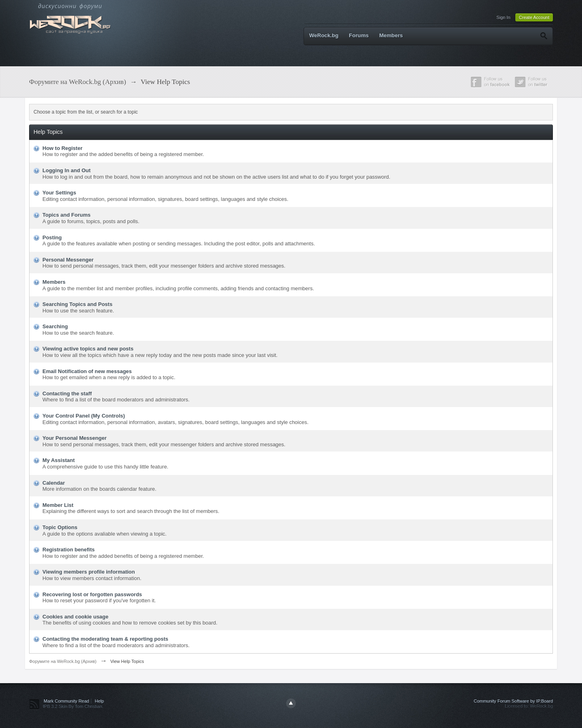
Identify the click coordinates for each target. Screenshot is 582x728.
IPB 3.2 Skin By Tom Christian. (73, 706)
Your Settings (59, 193)
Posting (52, 237)
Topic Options (60, 527)
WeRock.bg (324, 35)
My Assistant (59, 460)
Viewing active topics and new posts (88, 349)
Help (100, 701)
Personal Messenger (68, 260)
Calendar (54, 483)
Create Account (534, 17)
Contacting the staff (67, 394)
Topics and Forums (66, 215)
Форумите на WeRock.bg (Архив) (63, 661)
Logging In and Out (66, 170)
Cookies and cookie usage (75, 617)
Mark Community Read (66, 701)
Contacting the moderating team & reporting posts (105, 639)
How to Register (62, 148)
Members (391, 35)
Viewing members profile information (89, 572)
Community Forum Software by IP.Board (513, 701)
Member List (58, 505)
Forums (359, 35)
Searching (55, 326)
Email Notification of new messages (87, 371)
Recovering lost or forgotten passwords (92, 594)
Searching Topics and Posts (77, 304)
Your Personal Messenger (75, 438)
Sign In (503, 17)
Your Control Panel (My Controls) (84, 416)
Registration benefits (69, 550)
